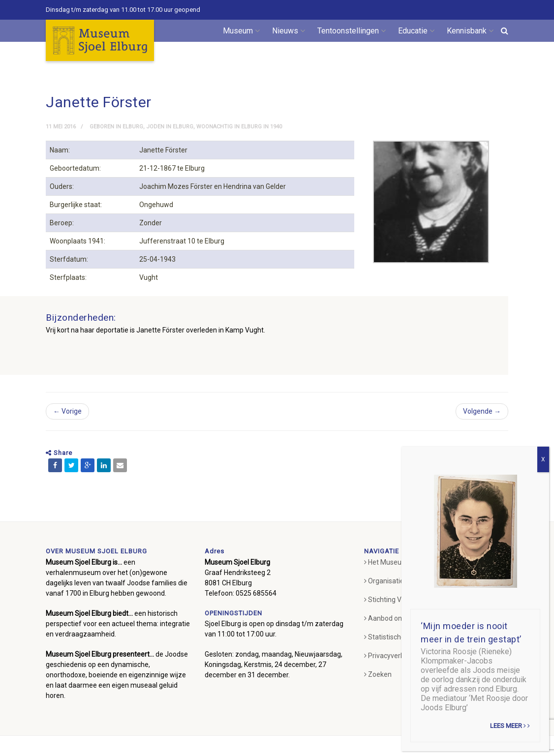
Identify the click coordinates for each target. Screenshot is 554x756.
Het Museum (386, 575)
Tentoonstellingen (352, 31)
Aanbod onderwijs (394, 632)
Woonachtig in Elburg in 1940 (239, 127)
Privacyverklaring (393, 669)
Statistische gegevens (400, 650)
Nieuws (289, 31)
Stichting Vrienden (395, 613)
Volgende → (482, 424)
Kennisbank (470, 31)
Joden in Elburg (170, 127)
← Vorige (67, 424)
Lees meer (510, 726)
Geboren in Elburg (116, 127)
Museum (241, 31)
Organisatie (384, 594)
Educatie (416, 31)
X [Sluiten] (543, 459)
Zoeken (378, 688)
